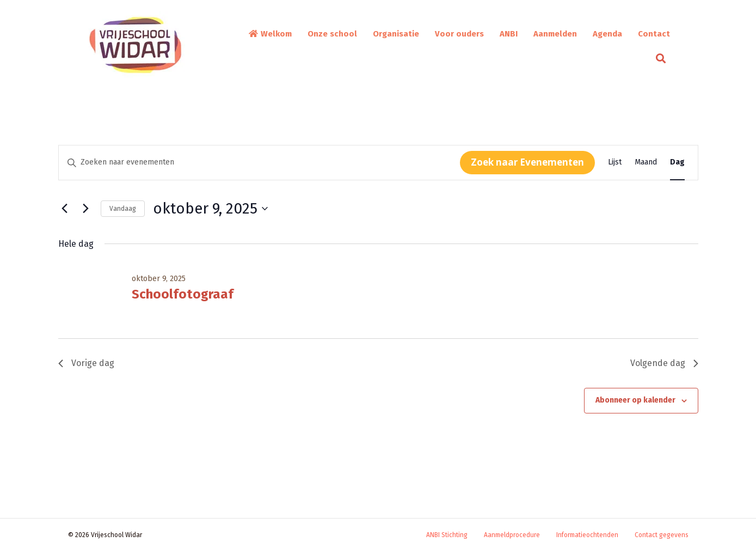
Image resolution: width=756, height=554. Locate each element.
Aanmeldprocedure (512, 535)
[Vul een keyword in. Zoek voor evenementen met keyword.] (259, 163)
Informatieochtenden (587, 535)
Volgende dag (664, 363)
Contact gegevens (662, 535)
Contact (654, 34)
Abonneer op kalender (635, 400)
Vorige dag (86, 363)
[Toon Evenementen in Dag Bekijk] (677, 163)
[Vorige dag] (65, 209)
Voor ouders (459, 34)
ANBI (509, 34)
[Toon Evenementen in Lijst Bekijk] (615, 163)
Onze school (332, 34)
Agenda (607, 34)
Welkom (270, 34)
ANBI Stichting (447, 535)
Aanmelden (555, 34)
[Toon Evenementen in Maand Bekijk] (646, 163)
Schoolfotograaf (183, 294)
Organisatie (396, 34)
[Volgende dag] (86, 209)
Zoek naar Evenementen (527, 162)
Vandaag (123, 209)
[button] (663, 58)
